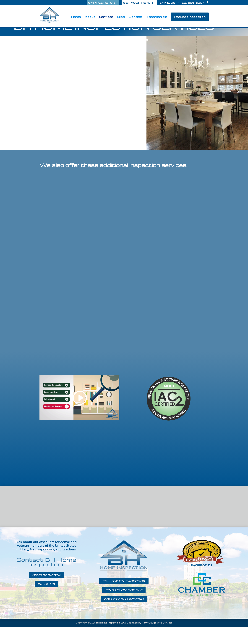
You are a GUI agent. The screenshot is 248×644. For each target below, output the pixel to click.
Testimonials (157, 17)
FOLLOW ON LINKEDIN (124, 599)
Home (76, 17)
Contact (136, 17)
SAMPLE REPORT (103, 3)
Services (106, 17)
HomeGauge (149, 623)
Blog (121, 17)
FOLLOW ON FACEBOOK (124, 581)
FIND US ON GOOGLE (124, 590)
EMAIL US (168, 3)
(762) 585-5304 (192, 3)
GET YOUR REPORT (139, 3)
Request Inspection (190, 17)
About (90, 17)
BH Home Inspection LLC (110, 623)
